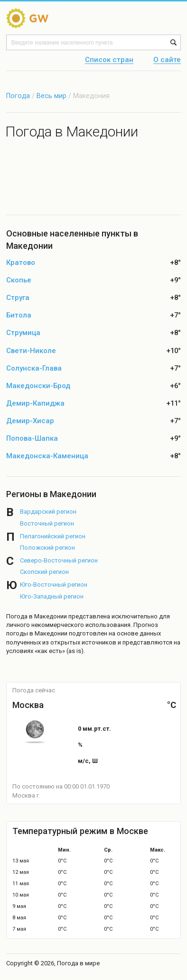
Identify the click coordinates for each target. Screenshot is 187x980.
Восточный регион (47, 523)
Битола (19, 315)
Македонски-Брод (38, 386)
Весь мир (51, 96)
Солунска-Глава (34, 368)
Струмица (23, 333)
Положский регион (47, 548)
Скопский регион (44, 572)
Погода (18, 96)
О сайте (167, 60)
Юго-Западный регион (52, 596)
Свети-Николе (31, 351)
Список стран (109, 60)
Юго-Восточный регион (54, 585)
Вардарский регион (48, 512)
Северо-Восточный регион (59, 560)
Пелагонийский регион (53, 536)
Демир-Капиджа (35, 404)
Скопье (19, 280)
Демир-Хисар (30, 421)
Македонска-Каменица (47, 456)
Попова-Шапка (32, 439)
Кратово (21, 263)
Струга (18, 298)
